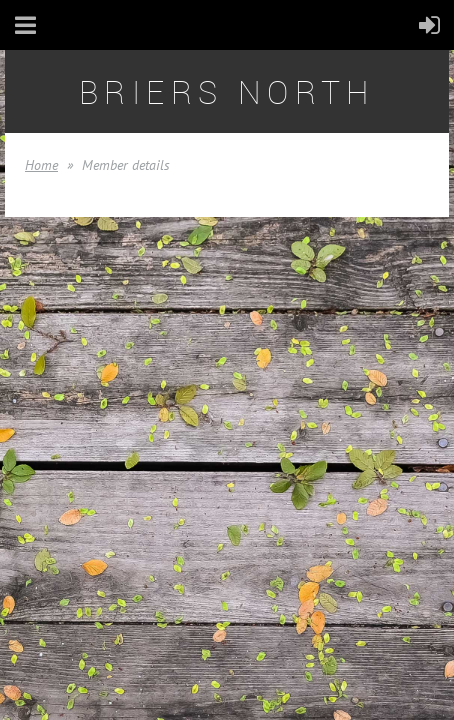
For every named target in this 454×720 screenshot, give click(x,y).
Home (41, 165)
